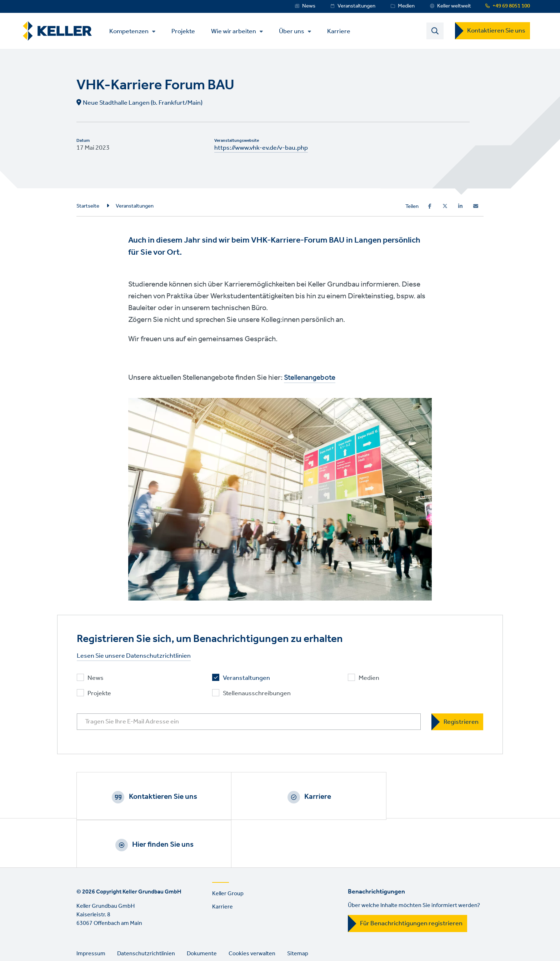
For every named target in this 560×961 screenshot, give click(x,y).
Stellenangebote (310, 379)
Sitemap (298, 908)
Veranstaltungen (356, 6)
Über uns (294, 32)
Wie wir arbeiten (236, 32)
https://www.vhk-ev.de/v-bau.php (261, 149)
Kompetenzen (131, 32)
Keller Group (228, 848)
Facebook (84, 938)
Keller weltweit (454, 6)
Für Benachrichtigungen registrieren (411, 878)
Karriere (341, 31)
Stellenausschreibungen (257, 694)
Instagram (104, 938)
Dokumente (202, 908)
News (309, 6)
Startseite (88, 206)
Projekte (186, 31)
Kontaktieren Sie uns (496, 31)
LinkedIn (124, 938)
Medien (406, 6)
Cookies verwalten (252, 908)
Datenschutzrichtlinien (146, 908)
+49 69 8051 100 (511, 6)
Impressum (91, 908)
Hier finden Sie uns (424, 797)
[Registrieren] (457, 723)
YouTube (145, 938)
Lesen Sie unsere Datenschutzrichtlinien (134, 657)
